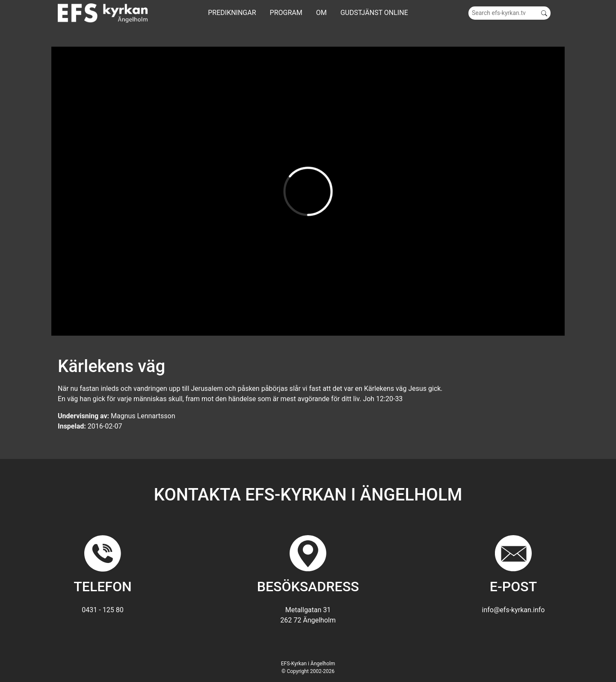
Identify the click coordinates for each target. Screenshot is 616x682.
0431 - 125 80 (102, 610)
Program (286, 13)
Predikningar (232, 13)
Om (321, 13)
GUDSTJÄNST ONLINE (374, 13)
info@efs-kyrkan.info (514, 610)
